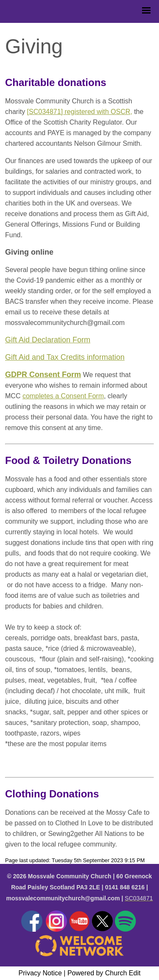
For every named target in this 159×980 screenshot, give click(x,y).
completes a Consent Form (63, 396)
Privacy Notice (40, 973)
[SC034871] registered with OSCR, (80, 112)
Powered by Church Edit (104, 973)
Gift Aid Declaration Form (48, 340)
